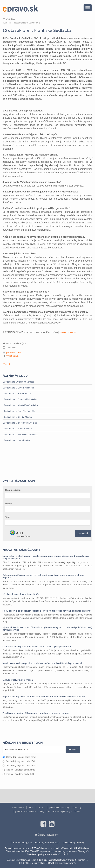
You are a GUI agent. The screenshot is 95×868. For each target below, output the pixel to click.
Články (41, 835)
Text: (8, 517)
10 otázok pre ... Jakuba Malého (17, 417)
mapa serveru (18, 808)
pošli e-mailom (13, 352)
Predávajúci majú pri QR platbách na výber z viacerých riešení (36, 713)
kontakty (77, 808)
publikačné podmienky (26, 812)
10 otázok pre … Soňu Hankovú (17, 429)
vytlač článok (13, 356)
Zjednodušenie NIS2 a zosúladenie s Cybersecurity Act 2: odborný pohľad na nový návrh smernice (47, 629)
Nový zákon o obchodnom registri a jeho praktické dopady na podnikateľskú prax (47, 611)
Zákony (54, 835)
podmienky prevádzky (59, 808)
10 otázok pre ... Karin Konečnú (17, 394)
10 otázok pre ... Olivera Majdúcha (18, 388)
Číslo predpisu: (13, 490)
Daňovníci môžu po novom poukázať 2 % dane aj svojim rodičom (37, 647)
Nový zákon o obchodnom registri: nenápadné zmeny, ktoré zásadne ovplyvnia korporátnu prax (46, 557)
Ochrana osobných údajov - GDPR (64, 812)
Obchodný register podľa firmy (19, 757)
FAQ (42, 812)
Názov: (9, 504)
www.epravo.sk (68, 332)
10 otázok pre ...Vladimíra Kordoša (18, 382)
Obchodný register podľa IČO (19, 761)
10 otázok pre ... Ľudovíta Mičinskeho (20, 399)
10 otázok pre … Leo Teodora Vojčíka (20, 423)
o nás (31, 808)
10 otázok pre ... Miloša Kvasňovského (20, 405)
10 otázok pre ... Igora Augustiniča (21, 594)
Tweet (7, 364)
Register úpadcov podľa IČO (18, 774)
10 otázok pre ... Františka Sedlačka (19, 411)
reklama (42, 808)
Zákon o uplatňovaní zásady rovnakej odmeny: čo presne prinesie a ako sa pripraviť (43, 576)
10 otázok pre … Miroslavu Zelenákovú (20, 435)
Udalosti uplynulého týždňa (18, 680)
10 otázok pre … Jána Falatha (16, 440)
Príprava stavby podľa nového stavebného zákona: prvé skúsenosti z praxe (44, 697)
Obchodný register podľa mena (20, 765)
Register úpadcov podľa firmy (19, 770)
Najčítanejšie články (22, 550)
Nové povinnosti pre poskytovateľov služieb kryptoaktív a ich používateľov (44, 663)
